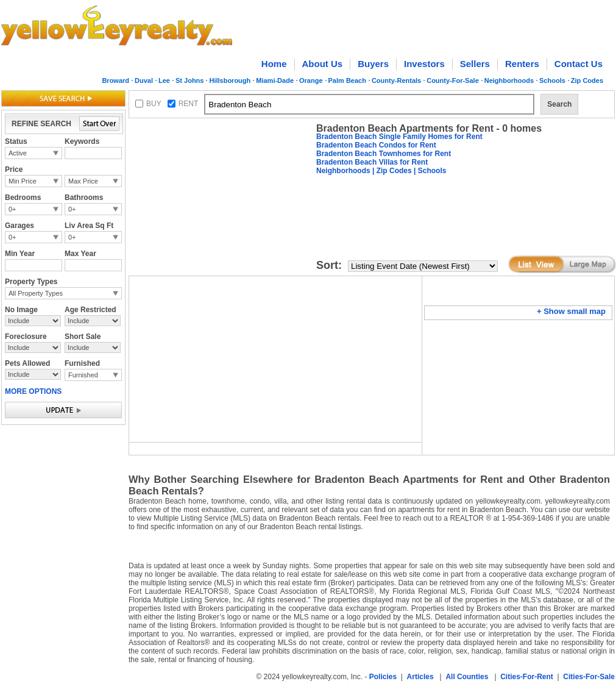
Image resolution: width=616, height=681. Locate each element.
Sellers (475, 64)
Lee (164, 80)
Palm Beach (347, 80)
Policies (383, 677)
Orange (311, 80)
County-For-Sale (453, 80)
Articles (420, 677)
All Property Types (36, 293)
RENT (189, 104)
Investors (424, 64)
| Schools (429, 171)
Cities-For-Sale (589, 677)
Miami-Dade (275, 80)
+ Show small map (571, 311)
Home (274, 64)
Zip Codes (587, 80)
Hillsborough (230, 80)
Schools (552, 80)
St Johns (189, 80)
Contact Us (579, 64)
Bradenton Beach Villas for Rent (372, 162)
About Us (323, 64)
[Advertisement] (179, 161)
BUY (154, 104)
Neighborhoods (509, 80)
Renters (522, 64)
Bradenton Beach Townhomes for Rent (384, 154)
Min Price (23, 181)
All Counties (467, 677)
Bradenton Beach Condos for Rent (376, 145)
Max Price (83, 181)
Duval (144, 80)
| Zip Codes (391, 171)
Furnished (83, 375)
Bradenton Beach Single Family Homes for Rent (399, 137)
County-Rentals (396, 80)
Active (18, 153)
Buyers (373, 64)
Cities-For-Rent (527, 677)
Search (559, 104)
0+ (12, 209)
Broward (115, 80)
